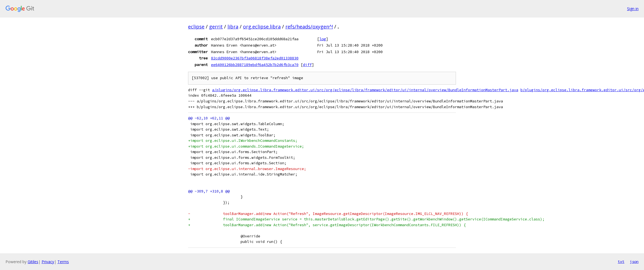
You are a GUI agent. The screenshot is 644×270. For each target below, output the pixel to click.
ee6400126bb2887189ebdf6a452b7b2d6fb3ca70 (255, 65)
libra (233, 27)
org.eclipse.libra (262, 27)
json (634, 262)
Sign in (633, 9)
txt (621, 262)
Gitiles (33, 262)
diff (307, 65)
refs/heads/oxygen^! (309, 27)
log (323, 39)
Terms (63, 262)
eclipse (196, 27)
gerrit (216, 27)
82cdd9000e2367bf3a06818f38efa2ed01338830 (255, 58)
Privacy (48, 262)
